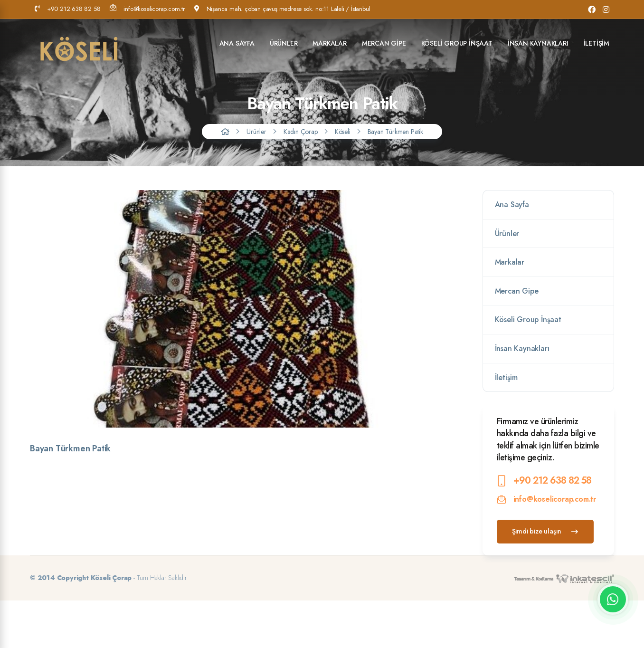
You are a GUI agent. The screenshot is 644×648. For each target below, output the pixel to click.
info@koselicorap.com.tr (147, 9)
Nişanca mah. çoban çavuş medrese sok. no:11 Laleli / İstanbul (282, 9)
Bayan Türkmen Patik (395, 132)
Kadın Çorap (301, 132)
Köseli (343, 132)
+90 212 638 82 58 (67, 9)
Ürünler (284, 43)
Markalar (329, 43)
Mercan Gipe (384, 43)
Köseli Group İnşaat (457, 43)
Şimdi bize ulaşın (545, 531)
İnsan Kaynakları (538, 43)
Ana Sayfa (237, 43)
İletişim (597, 43)
